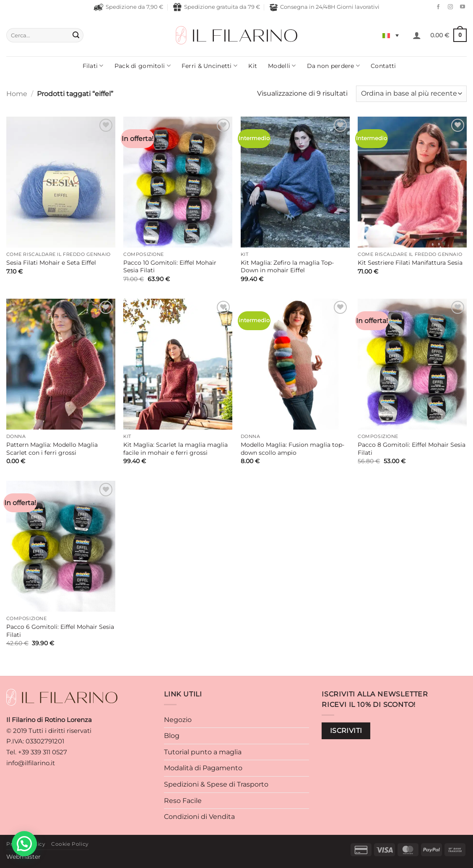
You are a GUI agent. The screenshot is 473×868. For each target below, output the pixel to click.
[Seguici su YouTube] (460, 7)
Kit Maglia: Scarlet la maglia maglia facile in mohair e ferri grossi (175, 449)
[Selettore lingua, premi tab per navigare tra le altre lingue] (391, 35)
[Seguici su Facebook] (436, 7)
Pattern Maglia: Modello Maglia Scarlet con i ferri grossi (52, 449)
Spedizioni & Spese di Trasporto (216, 784)
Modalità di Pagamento (203, 768)
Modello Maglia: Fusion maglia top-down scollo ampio (292, 449)
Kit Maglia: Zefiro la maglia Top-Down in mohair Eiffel (287, 267)
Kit (253, 66)
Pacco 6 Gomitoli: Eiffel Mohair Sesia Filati (60, 631)
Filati (93, 66)
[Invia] (76, 35)
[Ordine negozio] (411, 94)
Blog (172, 736)
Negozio (178, 720)
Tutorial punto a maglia (203, 752)
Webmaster (23, 857)
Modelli (282, 66)
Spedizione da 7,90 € (128, 7)
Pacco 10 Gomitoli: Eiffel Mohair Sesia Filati (170, 267)
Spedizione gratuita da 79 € (216, 7)
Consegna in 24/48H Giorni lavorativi (324, 7)
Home (17, 94)
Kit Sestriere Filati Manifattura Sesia (410, 263)
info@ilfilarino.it (31, 763)
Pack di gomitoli (143, 66)
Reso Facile (183, 801)
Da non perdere (334, 66)
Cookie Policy (70, 844)
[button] (417, 35)
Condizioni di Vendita (199, 817)
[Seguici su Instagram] (448, 7)
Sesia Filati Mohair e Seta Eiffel (51, 263)
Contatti (383, 66)
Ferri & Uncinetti (209, 66)
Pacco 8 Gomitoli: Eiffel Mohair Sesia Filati (412, 449)
